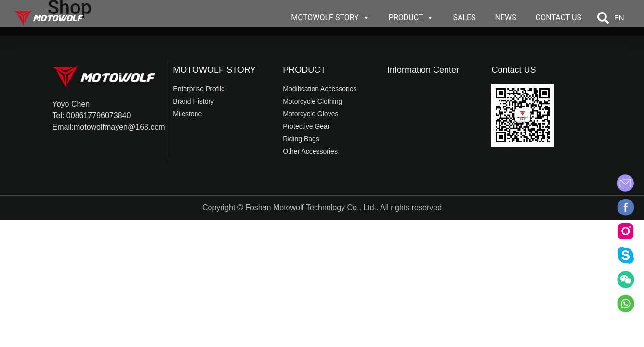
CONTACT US (559, 18)
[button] (603, 18)
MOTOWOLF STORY (330, 18)
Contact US (513, 70)
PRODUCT (411, 18)
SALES (464, 18)
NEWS (506, 18)
